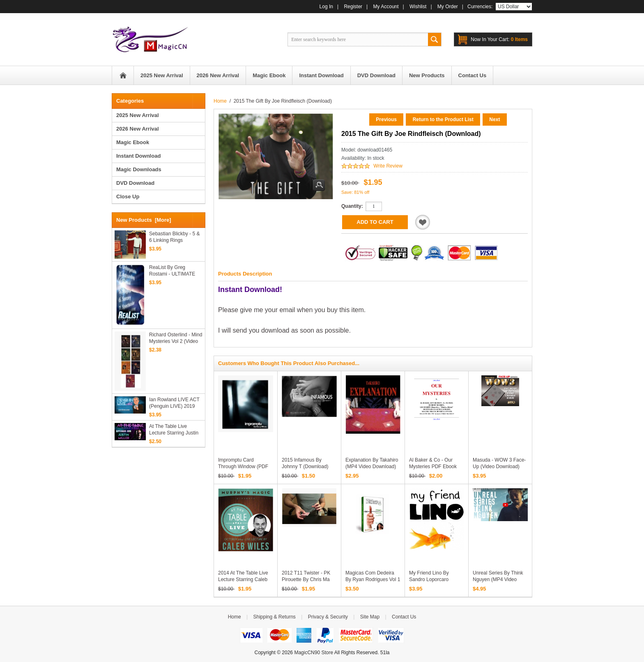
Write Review (388, 166)
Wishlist (418, 7)
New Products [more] (144, 220)
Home (123, 75)
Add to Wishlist (423, 222)
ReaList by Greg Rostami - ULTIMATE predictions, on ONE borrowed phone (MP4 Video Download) (174, 271)
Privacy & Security (328, 617)
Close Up (128, 197)
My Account (386, 7)
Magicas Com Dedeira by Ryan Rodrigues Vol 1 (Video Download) (373, 579)
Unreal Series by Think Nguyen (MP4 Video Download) (498, 579)
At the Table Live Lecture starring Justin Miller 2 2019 (174, 430)
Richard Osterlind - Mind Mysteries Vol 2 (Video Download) (176, 338)
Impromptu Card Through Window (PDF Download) (243, 467)
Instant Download (138, 156)
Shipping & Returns (274, 617)
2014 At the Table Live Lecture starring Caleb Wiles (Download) (243, 579)
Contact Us (404, 617)
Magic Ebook (133, 142)
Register (353, 7)
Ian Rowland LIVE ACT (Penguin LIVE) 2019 (174, 403)
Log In (326, 7)
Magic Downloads (139, 169)
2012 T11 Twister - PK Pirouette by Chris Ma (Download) (306, 579)
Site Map (370, 617)
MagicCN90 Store (314, 653)
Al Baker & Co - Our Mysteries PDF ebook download (433, 467)
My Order (448, 7)
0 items (499, 39)
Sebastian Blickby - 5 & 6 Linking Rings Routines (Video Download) (174, 237)
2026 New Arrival (138, 129)
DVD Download (135, 183)
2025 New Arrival (138, 115)
